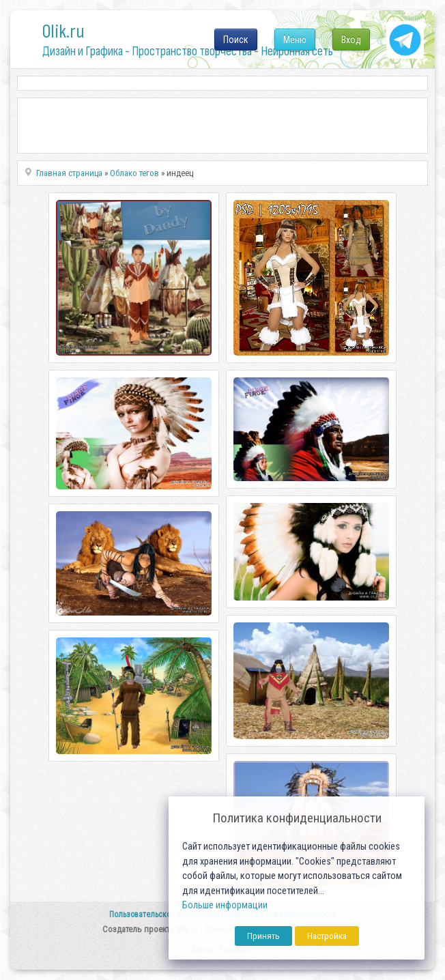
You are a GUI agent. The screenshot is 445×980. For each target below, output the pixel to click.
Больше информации (225, 905)
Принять (263, 936)
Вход (351, 40)
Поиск (236, 40)
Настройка (327, 936)
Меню (295, 40)
